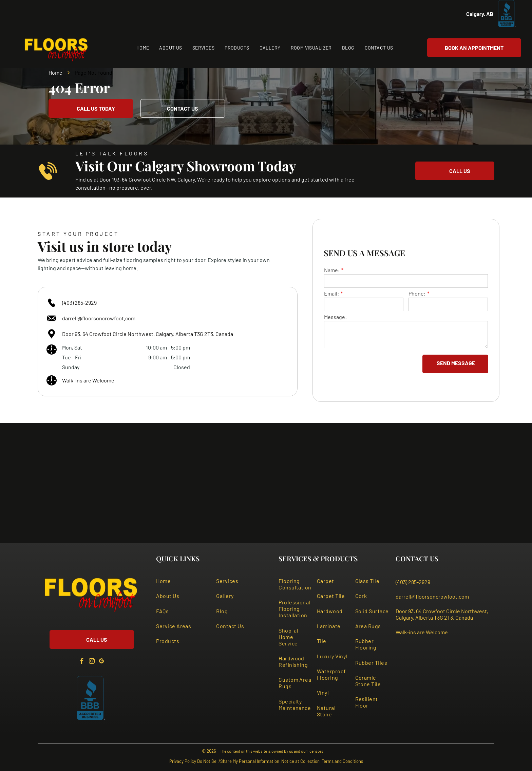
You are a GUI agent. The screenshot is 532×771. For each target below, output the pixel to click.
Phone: (417, 293)
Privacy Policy (183, 761)
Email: (331, 293)
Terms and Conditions (342, 761)
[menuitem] (143, 48)
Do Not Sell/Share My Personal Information (238, 761)
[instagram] (92, 662)
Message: (335, 317)
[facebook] (82, 662)
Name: (332, 270)
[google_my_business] (101, 662)
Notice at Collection (300, 761)
